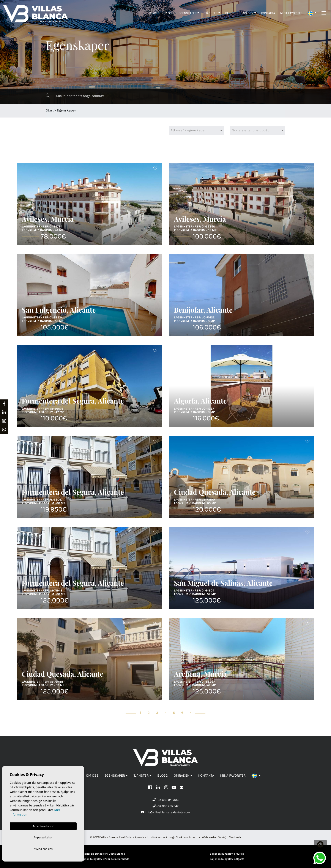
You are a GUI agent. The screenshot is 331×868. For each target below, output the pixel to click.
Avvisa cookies (43, 849)
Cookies (181, 837)
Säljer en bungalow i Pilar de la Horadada (104, 859)
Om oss (168, 13)
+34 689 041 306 (166, 800)
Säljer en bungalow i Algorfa (227, 859)
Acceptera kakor (43, 825)
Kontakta (268, 13)
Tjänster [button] (211, 13)
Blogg (230, 13)
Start (153, 13)
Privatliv (194, 837)
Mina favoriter (291, 13)
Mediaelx (235, 837)
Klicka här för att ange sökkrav (75, 96)
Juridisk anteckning (160, 837)
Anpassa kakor (43, 837)
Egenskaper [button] (188, 13)
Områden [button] (246, 13)
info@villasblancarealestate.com (165, 812)
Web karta (209, 837)
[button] (312, 13)
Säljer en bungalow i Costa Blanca (104, 854)
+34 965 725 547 (165, 806)
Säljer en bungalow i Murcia (227, 854)
